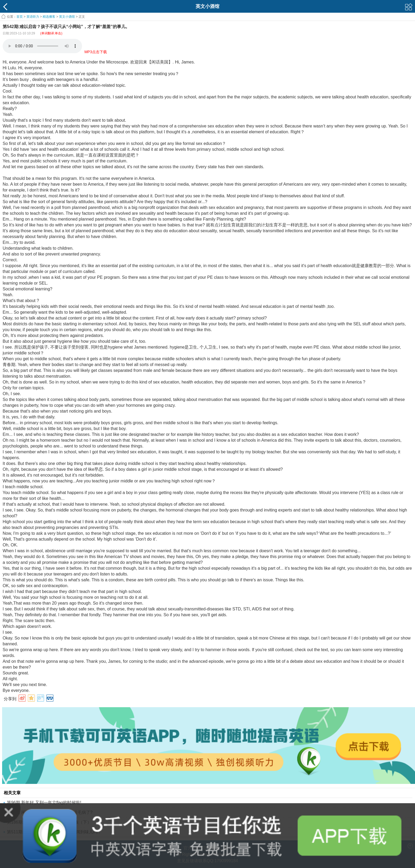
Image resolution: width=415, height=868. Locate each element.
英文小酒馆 (67, 17)
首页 (20, 17)
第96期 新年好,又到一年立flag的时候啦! (44, 803)
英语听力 (33, 17)
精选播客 (49, 17)
